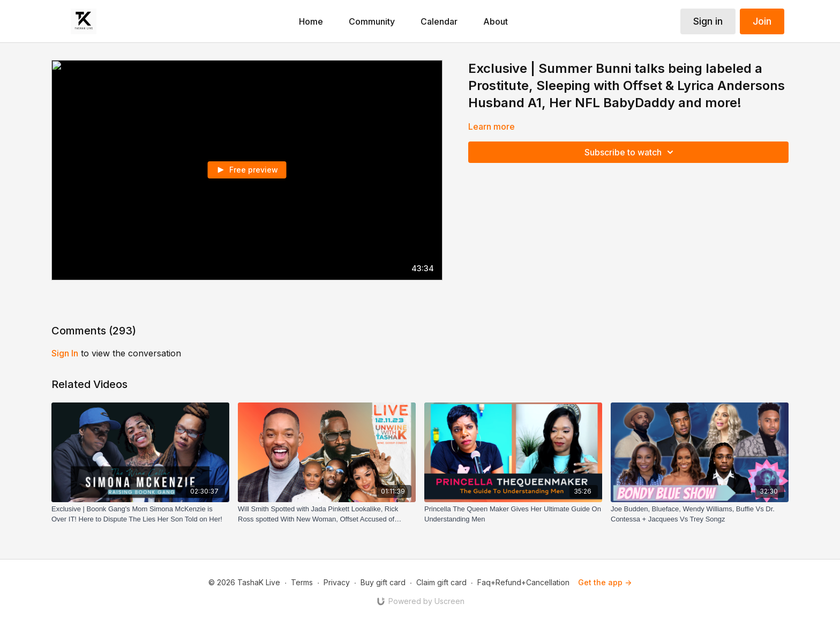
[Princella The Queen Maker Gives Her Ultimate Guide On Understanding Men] (513, 514)
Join (762, 21)
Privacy (337, 582)
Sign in (708, 21)
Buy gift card (383, 582)
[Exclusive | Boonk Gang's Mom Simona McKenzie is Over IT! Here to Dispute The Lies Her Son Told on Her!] (140, 514)
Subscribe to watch (631, 152)
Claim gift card (441, 582)
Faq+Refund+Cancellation (523, 582)
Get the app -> (605, 582)
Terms (302, 582)
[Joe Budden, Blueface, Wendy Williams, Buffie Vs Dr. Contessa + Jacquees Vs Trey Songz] (700, 514)
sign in (65, 353)
